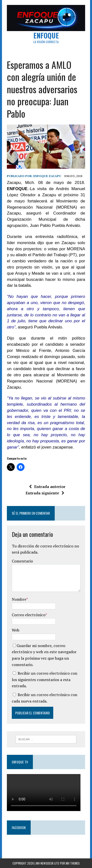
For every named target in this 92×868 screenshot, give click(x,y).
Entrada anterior (47, 487)
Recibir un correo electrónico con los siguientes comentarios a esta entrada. (45, 679)
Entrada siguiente (45, 493)
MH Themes (73, 863)
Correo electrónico (29, 615)
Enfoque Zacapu (47, 176)
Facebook (19, 827)
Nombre (19, 599)
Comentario (22, 561)
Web (16, 630)
